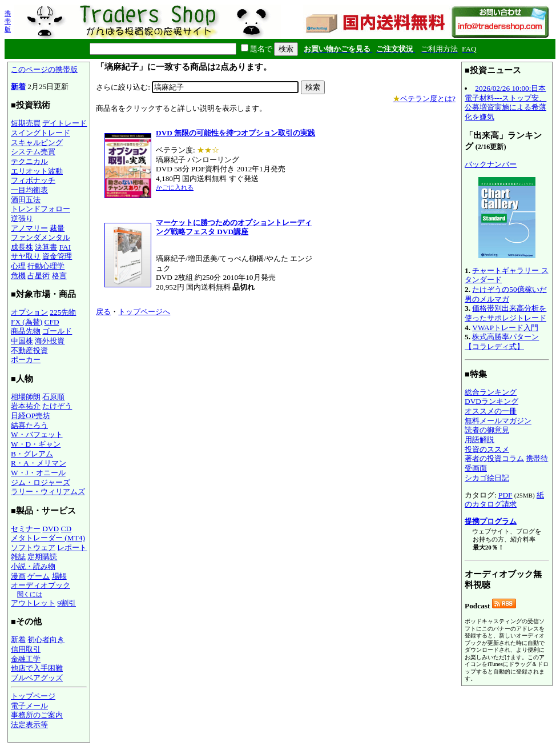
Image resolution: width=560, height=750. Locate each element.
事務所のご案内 (37, 715)
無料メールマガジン (498, 421)
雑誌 (18, 557)
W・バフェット (37, 434)
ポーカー (26, 360)
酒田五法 (26, 200)
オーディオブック (41, 585)
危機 (18, 276)
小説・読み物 (33, 566)
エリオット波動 (37, 171)
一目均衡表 (29, 190)
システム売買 (33, 152)
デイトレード (65, 123)
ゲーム (39, 576)
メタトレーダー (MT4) (48, 538)
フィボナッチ (33, 180)
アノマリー (29, 228)
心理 (18, 266)
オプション (29, 312)
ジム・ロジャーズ (41, 482)
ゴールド (57, 331)
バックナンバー (491, 164)
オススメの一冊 (491, 411)
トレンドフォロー (41, 209)
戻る (103, 312)
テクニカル (29, 161)
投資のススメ (487, 449)
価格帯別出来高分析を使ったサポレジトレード (505, 313)
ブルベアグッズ (37, 678)
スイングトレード (41, 133)
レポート (72, 548)
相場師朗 (26, 397)
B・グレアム (32, 454)
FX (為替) (27, 322)
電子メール (29, 706)
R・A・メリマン (39, 463)
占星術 (39, 276)
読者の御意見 (487, 430)
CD (67, 529)
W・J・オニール (38, 473)
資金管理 (57, 256)
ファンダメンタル (41, 237)
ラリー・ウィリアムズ (48, 492)
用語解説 (480, 440)
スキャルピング (37, 143)
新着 (18, 87)
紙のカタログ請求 (504, 500)
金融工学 (26, 659)
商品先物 (26, 331)
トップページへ (144, 312)
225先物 (63, 312)
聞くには (30, 594)
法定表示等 (29, 725)
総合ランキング (491, 392)
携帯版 (8, 21)
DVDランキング (491, 401)
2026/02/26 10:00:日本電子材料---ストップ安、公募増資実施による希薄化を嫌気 (505, 103)
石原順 (53, 397)
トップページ (33, 696)
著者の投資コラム (494, 458)
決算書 (46, 247)
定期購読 (42, 557)
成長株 (22, 247)
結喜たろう (29, 425)
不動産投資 (29, 350)
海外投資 (50, 341)
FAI (65, 247)
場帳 (59, 576)
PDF (505, 495)
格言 (59, 276)
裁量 (57, 228)
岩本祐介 (26, 406)
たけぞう (57, 406)
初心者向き (46, 639)
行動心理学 (46, 266)
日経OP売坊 (31, 416)
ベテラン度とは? (424, 99)
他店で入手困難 (37, 668)
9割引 (67, 603)
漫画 (18, 576)
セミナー (26, 529)
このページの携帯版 (44, 69)
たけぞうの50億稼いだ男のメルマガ (506, 294)
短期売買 (26, 123)
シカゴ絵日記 (487, 478)
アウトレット (33, 603)
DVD (51, 529)
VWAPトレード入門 (505, 328)
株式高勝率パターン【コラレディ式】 (502, 342)
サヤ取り (26, 256)
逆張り (22, 218)
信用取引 (26, 649)
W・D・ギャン (36, 444)
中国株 (22, 341)
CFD (52, 322)
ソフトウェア (33, 548)
